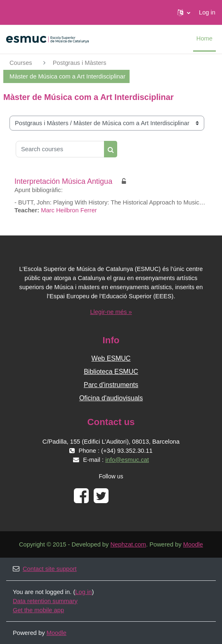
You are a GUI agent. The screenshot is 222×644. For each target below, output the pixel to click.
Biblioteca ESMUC (111, 372)
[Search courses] (60, 149)
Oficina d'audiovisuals (111, 398)
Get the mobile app (38, 610)
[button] (184, 12)
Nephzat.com (128, 544)
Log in (207, 12)
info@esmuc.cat (127, 460)
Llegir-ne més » (111, 312)
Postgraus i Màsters (80, 63)
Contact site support (45, 569)
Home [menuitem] (204, 38)
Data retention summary (45, 601)
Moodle (193, 544)
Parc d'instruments (111, 385)
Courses (21, 63)
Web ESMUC (111, 358)
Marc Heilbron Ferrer (69, 210)
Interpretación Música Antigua (63, 181)
